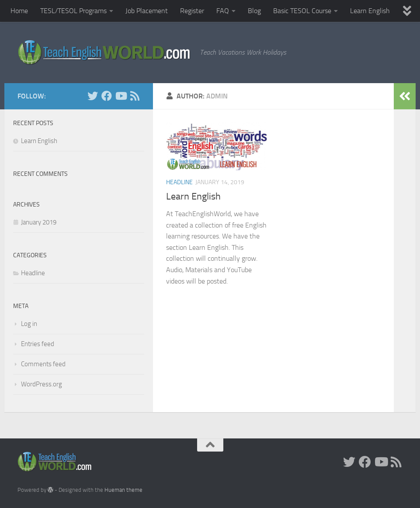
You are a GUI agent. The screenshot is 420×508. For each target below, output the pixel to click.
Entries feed (38, 344)
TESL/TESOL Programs (73, 11)
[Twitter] (93, 96)
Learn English (370, 11)
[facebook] (107, 96)
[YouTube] (121, 96)
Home (19, 11)
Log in (29, 324)
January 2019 (39, 222)
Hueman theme (123, 490)
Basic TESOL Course (302, 11)
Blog (254, 11)
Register (192, 11)
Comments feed (43, 364)
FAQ (223, 11)
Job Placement (147, 11)
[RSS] (135, 96)
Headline (179, 182)
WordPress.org (42, 384)
